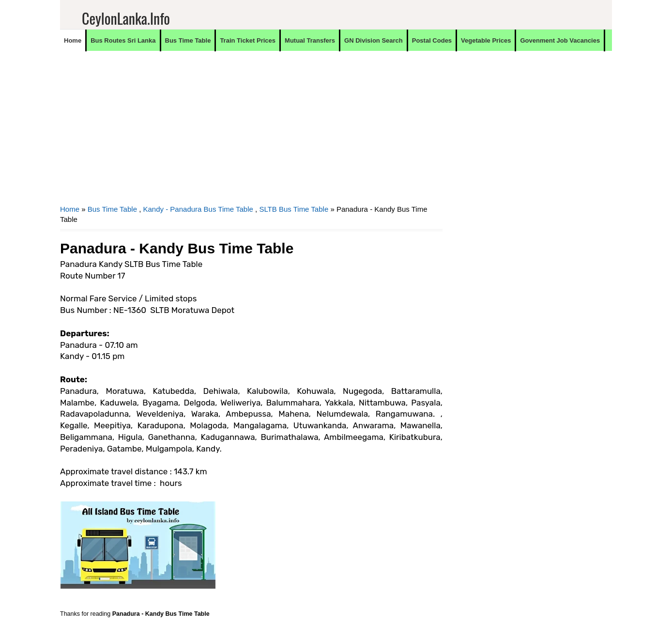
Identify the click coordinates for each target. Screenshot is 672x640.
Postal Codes (432, 40)
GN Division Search (374, 40)
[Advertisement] (251, 134)
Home (73, 40)
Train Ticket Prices (248, 40)
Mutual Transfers (310, 40)
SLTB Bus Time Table (294, 209)
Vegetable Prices (486, 40)
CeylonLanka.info (126, 18)
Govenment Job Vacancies (560, 40)
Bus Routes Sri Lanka (123, 40)
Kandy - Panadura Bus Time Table (198, 209)
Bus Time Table (188, 40)
